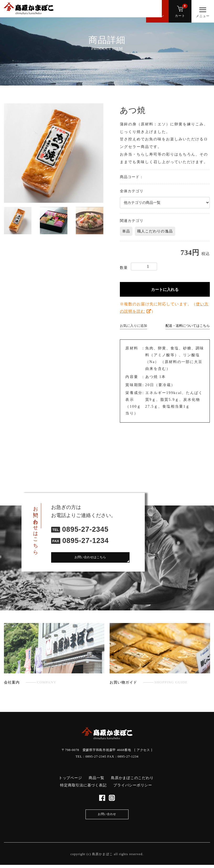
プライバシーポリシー (133, 785)
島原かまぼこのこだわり (132, 778)
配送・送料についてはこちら (188, 326)
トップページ (70, 778)
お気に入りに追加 (133, 326)
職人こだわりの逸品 (155, 231)
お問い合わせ (107, 817)
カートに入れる (165, 289)
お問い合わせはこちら (90, 558)
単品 (126, 231)
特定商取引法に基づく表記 (83, 785)
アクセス (143, 750)
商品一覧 (96, 778)
